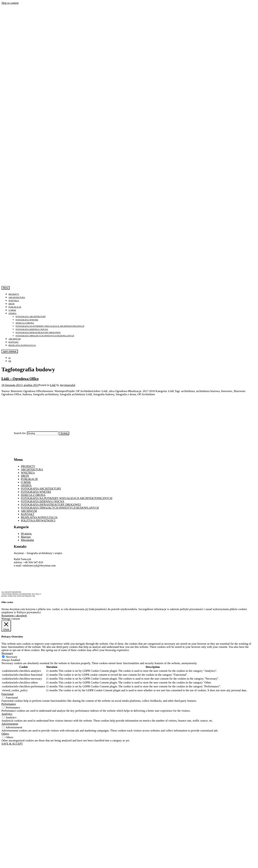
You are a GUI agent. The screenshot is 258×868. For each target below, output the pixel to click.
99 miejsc (26, 534)
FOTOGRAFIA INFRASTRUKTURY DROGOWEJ (38, 333)
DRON (12, 304)
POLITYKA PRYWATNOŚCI (38, 520)
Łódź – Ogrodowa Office (20, 379)
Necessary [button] (7, 653)
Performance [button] (9, 704)
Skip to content (10, 3)
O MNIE (12, 310)
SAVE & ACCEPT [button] (12, 744)
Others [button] (5, 734)
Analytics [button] (7, 714)
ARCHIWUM (15, 339)
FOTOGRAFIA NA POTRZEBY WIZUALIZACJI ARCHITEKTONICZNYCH (50, 326)
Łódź (53, 385)
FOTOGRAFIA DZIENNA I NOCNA (32, 329)
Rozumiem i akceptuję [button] (14, 616)
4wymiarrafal (68, 385)
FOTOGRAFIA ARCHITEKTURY (31, 317)
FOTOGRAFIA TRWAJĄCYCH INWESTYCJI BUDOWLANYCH (45, 336)
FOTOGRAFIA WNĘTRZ (27, 320)
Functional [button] (7, 694)
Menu (5, 288)
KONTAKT (14, 342)
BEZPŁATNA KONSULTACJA (22, 345)
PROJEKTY (14, 294)
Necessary (12, 657)
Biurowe (26, 537)
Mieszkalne (27, 540)
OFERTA (12, 313)
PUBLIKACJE (15, 307)
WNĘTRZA (14, 301)
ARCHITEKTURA (17, 297)
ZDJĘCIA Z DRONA (25, 323)
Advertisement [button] (10, 724)
